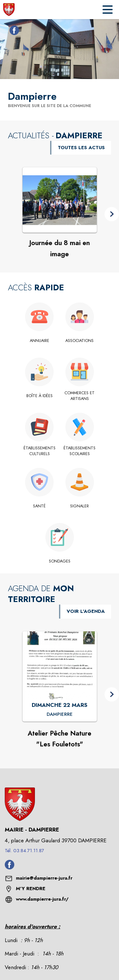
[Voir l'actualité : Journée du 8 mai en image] (60, 200)
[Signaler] (80, 506)
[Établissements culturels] (40, 451)
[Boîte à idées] (40, 396)
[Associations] (80, 341)
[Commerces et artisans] (80, 396)
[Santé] (40, 506)
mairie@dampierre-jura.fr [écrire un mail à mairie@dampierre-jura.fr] (44, 878)
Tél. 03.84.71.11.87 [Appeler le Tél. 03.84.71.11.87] (24, 851)
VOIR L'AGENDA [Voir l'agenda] (86, 611)
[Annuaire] (40, 341)
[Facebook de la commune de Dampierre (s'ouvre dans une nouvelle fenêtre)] (13, 32)
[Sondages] (60, 561)
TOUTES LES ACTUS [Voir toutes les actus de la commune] (81, 148)
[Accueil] (9, 10)
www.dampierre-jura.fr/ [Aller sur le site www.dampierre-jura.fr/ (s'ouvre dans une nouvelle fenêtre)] (42, 899)
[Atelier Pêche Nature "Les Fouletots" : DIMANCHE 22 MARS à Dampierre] (60, 715)
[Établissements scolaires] (80, 451)
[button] (112, 214)
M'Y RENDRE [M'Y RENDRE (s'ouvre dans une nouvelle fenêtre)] (31, 889)
